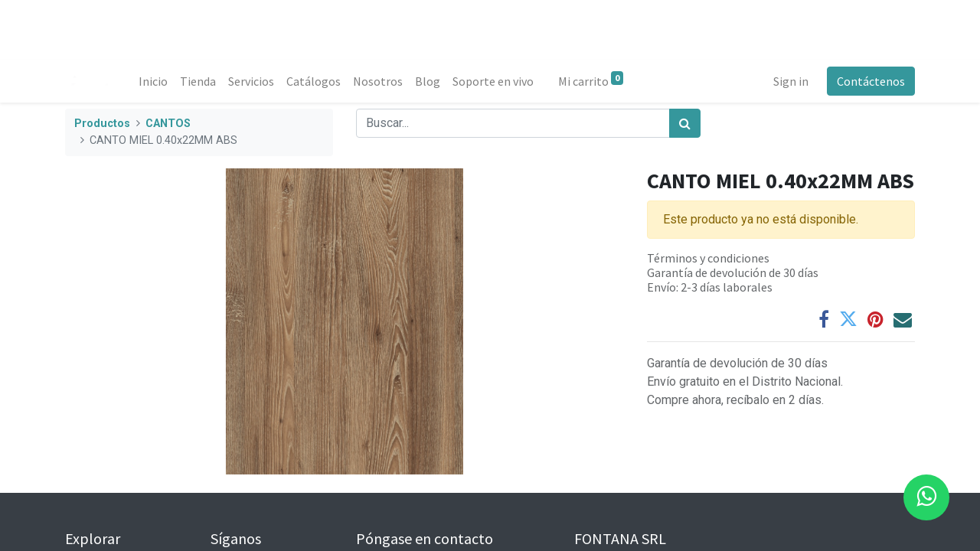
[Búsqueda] (685, 123)
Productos (102, 124)
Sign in (791, 81)
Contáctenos (871, 81)
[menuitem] (153, 81)
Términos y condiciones (708, 258)
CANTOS (168, 124)
